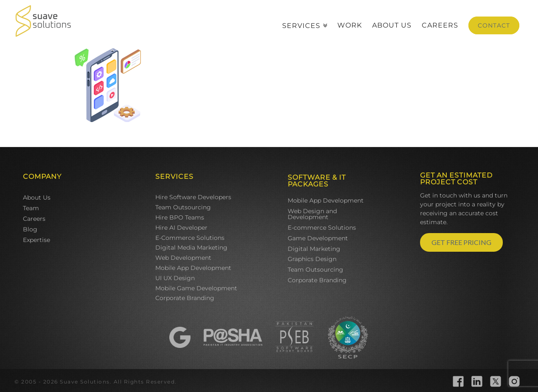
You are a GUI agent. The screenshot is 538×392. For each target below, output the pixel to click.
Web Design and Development (312, 214)
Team (31, 208)
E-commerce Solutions (322, 228)
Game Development (318, 238)
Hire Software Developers (193, 197)
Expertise (36, 240)
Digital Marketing (314, 249)
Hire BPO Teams (180, 217)
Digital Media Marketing (191, 247)
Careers (34, 219)
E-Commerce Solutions (190, 238)
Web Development (183, 258)
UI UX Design (175, 278)
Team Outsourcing (183, 207)
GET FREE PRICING (461, 242)
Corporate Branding (185, 298)
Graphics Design (312, 259)
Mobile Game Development (196, 288)
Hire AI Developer (181, 228)
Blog (30, 229)
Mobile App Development (193, 268)
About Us (37, 197)
